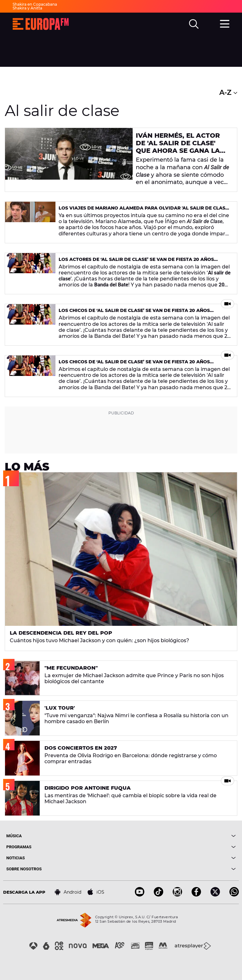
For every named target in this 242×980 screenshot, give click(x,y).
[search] (194, 24)
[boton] (178, 836)
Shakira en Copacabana (35, 4)
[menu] (225, 23)
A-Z (228, 92)
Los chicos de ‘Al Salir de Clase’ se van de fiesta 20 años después (134, 313)
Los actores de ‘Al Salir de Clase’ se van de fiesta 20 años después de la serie (136, 262)
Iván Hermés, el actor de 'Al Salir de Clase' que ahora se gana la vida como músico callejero (178, 151)
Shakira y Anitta (27, 8)
